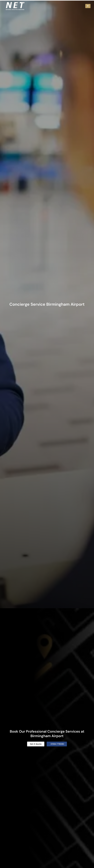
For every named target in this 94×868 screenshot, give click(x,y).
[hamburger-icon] (88, 6)
